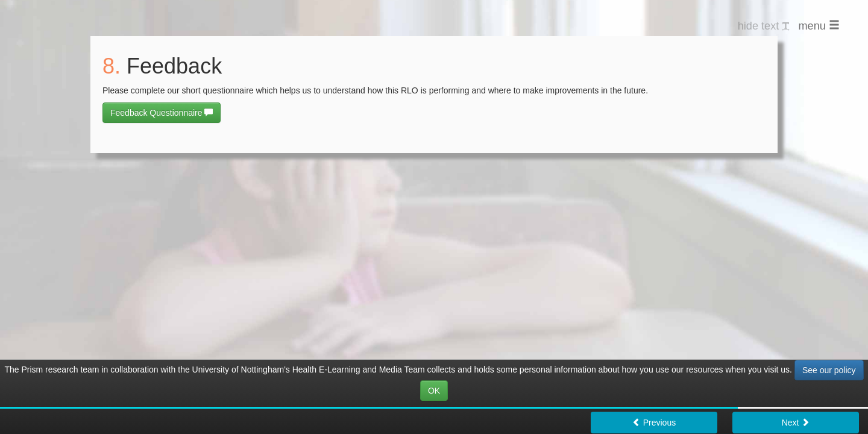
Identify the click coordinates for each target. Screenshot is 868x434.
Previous (654, 423)
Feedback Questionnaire (162, 113)
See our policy (829, 370)
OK (434, 391)
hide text (764, 26)
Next (796, 423)
